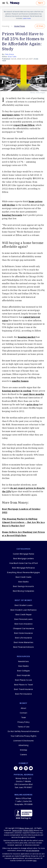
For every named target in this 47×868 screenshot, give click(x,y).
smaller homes (20, 381)
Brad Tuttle (12, 57)
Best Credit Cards (24, 577)
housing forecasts (12, 215)
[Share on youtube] (31, 768)
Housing (6, 26)
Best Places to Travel (24, 685)
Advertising (24, 745)
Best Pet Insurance (23, 694)
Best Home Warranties (23, 642)
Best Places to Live (23, 680)
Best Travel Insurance (23, 689)
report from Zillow (24, 125)
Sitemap (24, 750)
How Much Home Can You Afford (23, 563)
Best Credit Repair (24, 615)
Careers (23, 755)
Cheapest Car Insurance (24, 629)
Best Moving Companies (24, 591)
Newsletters (23, 661)
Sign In (40, 3)
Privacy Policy (23, 722)
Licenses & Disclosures (24, 741)
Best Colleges (23, 671)
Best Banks (23, 582)
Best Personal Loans (23, 619)
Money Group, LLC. (27, 828)
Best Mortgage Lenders (24, 559)
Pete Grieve (10, 54)
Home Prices (20, 26)
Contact (24, 713)
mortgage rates (11, 115)
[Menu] (4, 3)
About (24, 708)
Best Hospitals (23, 675)
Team (24, 718)
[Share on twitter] (21, 768)
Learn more (27, 18)
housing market (27, 337)
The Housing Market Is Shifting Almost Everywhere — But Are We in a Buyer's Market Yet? (23, 522)
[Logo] (15, 3)
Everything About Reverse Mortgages (23, 573)
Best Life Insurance (23, 638)
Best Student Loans (23, 605)
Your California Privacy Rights (24, 736)
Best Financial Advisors (24, 647)
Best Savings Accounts (23, 586)
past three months (34, 394)
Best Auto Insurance (24, 624)
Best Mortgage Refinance (23, 568)
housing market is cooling (17, 391)
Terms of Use (23, 727)
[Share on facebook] (16, 768)
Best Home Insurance (23, 633)
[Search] (7, 3)
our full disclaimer (33, 851)
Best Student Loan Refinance (24, 610)
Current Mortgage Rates (24, 554)
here (35, 861)
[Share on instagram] (26, 768)
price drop (33, 404)
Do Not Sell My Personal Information (23, 731)
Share (40, 26)
